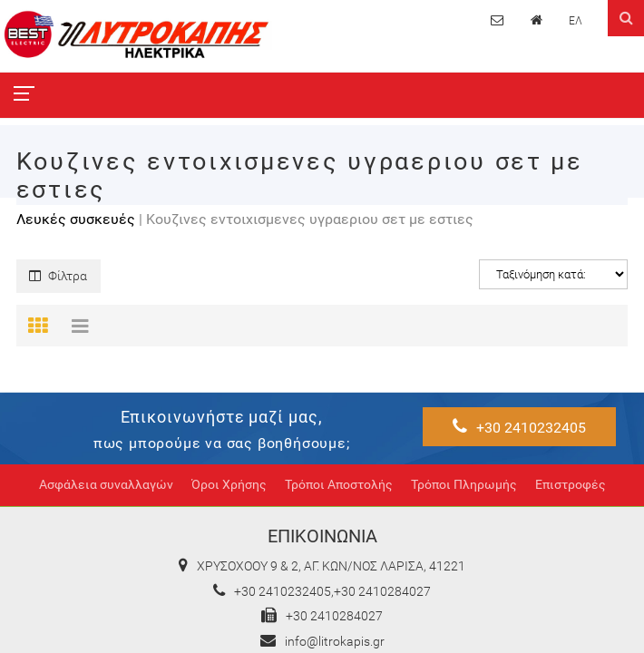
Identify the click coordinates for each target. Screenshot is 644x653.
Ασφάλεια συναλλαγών (106, 485)
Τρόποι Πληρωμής (464, 485)
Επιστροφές (571, 485)
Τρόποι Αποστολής (339, 485)
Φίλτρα (58, 276)
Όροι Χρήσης (229, 485)
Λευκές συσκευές (76, 219)
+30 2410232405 (519, 427)
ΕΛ (576, 21)
